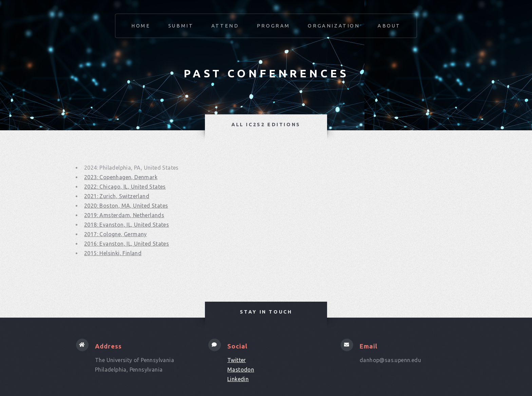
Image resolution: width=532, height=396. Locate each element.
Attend (225, 26)
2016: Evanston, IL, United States (127, 244)
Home (141, 26)
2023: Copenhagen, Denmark (121, 177)
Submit (181, 26)
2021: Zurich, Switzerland (117, 196)
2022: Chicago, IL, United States (125, 187)
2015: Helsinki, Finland (113, 253)
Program (273, 26)
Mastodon (241, 370)
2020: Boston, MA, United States (126, 206)
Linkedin (238, 379)
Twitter (237, 360)
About (389, 26)
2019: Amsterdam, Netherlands (124, 215)
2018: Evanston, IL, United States (127, 225)
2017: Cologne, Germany (116, 234)
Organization (334, 26)
